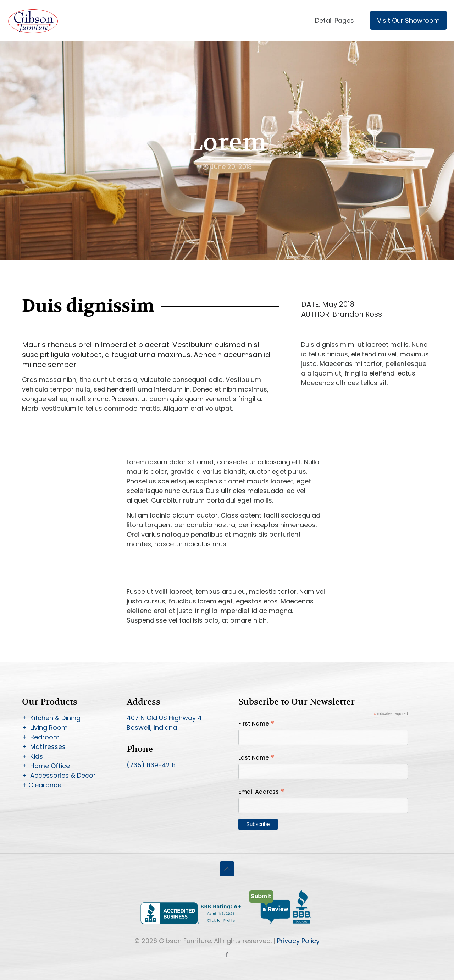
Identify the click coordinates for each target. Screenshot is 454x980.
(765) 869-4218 (151, 765)
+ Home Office (46, 766)
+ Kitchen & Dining (51, 718)
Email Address (261, 792)
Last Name (256, 758)
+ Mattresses (44, 747)
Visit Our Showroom (408, 20)
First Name (256, 724)
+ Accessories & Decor (59, 775)
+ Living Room (45, 727)
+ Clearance (42, 785)
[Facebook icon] (227, 954)
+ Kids (32, 756)
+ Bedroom (41, 737)
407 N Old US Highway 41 (165, 718)
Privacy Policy (298, 941)
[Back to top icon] (227, 869)
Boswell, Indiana (152, 727)
